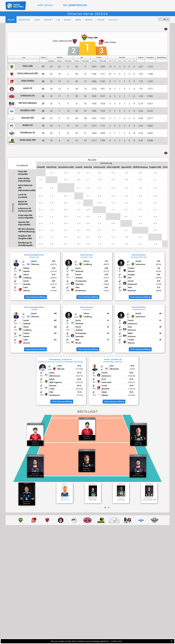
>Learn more (116, 641)
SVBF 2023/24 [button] (45, 5)
